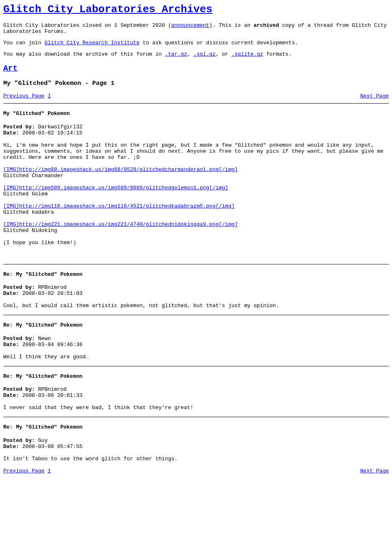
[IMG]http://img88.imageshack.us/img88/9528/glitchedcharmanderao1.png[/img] (120, 190)
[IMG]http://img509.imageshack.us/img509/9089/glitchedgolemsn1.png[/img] (116, 212)
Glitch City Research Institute (92, 48)
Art (10, 77)
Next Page (375, 107)
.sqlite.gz (247, 61)
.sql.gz (205, 61)
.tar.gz (176, 61)
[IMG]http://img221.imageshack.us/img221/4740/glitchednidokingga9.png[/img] (120, 256)
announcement (190, 28)
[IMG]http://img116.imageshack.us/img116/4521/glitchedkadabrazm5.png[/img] (119, 234)
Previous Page (24, 107)
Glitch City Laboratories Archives (108, 11)
